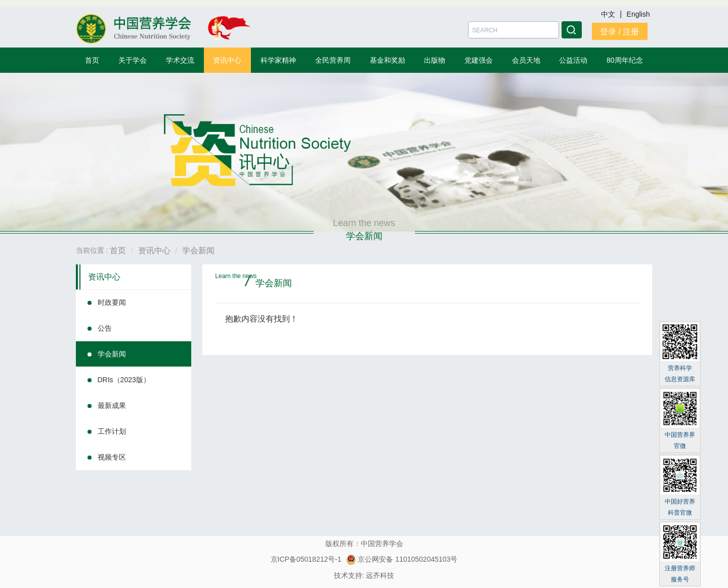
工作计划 (112, 431)
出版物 (435, 60)
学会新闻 (112, 354)
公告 (105, 328)
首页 (92, 60)
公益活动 (573, 60)
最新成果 (112, 405)
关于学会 (133, 60)
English (638, 14)
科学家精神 (278, 60)
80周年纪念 (625, 60)
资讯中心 (227, 60)
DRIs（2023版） (124, 380)
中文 (609, 14)
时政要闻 (112, 302)
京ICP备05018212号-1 (306, 559)
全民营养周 (333, 60)
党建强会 (479, 60)
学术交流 (180, 60)
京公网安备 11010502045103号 (402, 559)
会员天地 (526, 60)
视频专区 (112, 457)
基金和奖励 (388, 60)
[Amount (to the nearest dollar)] (513, 30)
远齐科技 (380, 575)
